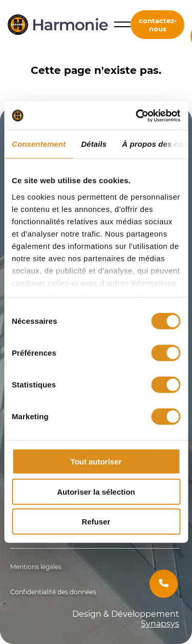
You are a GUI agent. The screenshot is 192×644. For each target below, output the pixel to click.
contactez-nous (158, 25)
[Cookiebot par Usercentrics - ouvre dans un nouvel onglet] (137, 115)
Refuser (96, 522)
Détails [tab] (94, 144)
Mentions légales (36, 567)
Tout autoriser (96, 462)
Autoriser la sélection (96, 491)
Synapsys (160, 624)
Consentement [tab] (39, 144)
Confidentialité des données (53, 592)
